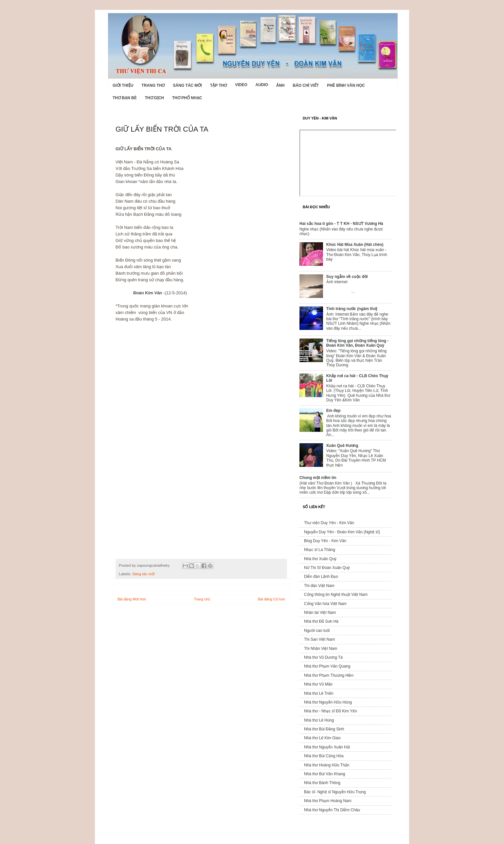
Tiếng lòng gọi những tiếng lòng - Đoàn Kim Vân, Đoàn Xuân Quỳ (358, 343)
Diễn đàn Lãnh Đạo (321, 577)
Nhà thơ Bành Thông (322, 783)
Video (241, 85)
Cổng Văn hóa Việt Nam (325, 604)
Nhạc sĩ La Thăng (320, 550)
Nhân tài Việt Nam (320, 613)
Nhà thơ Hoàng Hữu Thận (327, 765)
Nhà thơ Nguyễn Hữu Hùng (328, 702)
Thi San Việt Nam (319, 639)
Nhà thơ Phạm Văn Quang (327, 666)
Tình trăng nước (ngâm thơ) (352, 309)
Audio (262, 85)
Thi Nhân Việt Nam (321, 649)
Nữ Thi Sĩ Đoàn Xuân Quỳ (327, 568)
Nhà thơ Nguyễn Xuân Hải (327, 747)
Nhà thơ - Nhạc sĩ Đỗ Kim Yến (331, 711)
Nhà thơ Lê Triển (319, 693)
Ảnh (280, 85)
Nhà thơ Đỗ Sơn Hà (321, 621)
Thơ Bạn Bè (125, 98)
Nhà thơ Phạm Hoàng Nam (328, 801)
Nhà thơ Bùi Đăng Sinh (324, 729)
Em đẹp (333, 411)
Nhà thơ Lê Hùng (319, 720)
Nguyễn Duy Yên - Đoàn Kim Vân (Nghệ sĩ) (342, 532)
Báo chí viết (306, 85)
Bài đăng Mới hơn (132, 599)
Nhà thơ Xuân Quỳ (320, 559)
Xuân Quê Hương (342, 446)
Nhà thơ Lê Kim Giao (322, 738)
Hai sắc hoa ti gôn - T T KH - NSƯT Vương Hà (341, 224)
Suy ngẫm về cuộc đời (347, 277)
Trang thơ (153, 85)
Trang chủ (202, 599)
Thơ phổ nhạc (187, 98)
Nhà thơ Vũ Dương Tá (323, 657)
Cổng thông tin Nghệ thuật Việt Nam (336, 595)
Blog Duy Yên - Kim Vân (325, 541)
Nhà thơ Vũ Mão (318, 684)
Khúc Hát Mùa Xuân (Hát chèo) (355, 245)
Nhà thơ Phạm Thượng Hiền (329, 675)
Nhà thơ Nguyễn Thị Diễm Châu (332, 810)
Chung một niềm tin (318, 478)
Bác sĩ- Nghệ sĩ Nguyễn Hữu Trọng (335, 792)
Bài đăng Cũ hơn (271, 599)
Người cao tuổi (317, 631)
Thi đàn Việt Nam (319, 586)
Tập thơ (218, 85)
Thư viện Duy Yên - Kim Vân (329, 523)
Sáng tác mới (187, 85)
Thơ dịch (154, 98)
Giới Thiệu (123, 85)
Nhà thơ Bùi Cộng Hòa (324, 756)
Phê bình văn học (346, 85)
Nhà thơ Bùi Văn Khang (325, 774)
